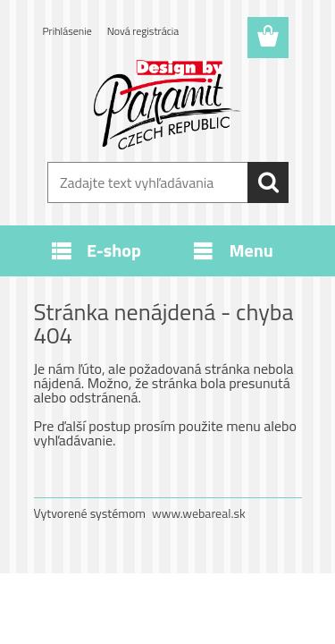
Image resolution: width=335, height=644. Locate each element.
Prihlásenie (67, 31)
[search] (268, 182)
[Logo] (167, 105)
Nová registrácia (143, 31)
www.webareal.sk (199, 513)
